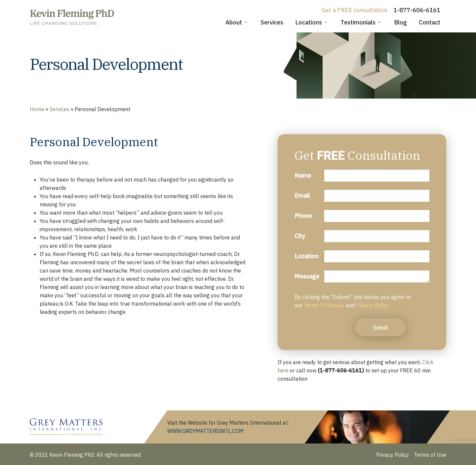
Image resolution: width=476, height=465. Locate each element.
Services (59, 109)
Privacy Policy (372, 305)
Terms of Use (430, 455)
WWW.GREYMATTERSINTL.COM (205, 431)
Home (37, 109)
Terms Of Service (324, 305)
